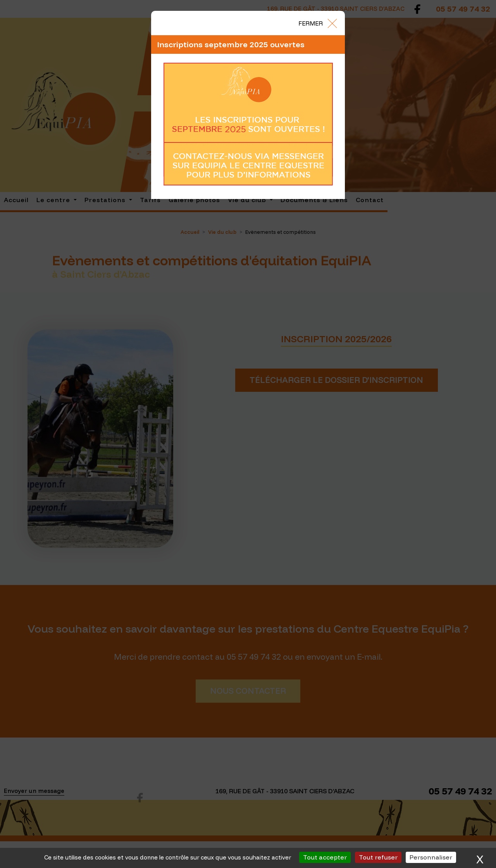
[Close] (317, 23)
